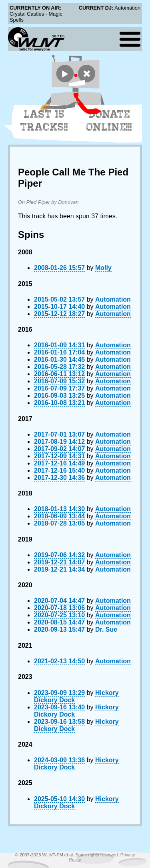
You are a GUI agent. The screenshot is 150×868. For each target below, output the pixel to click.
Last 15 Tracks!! (44, 121)
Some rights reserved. (97, 855)
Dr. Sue (106, 629)
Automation (113, 299)
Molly (103, 268)
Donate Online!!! (109, 121)
